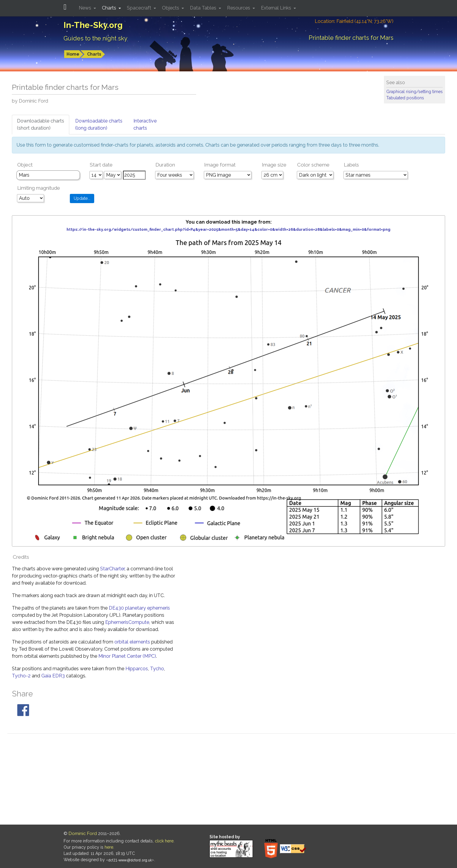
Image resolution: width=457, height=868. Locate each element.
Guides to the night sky (96, 38)
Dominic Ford (83, 834)
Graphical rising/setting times (415, 92)
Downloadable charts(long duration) (99, 124)
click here (164, 841)
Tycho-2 (21, 676)
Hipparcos (137, 669)
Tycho (157, 669)
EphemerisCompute (127, 622)
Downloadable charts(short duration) (41, 124)
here (109, 847)
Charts (94, 54)
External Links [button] (277, 8)
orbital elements (132, 642)
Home (73, 54)
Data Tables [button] (204, 8)
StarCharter (112, 569)
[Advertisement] (231, 780)
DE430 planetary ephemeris (139, 608)
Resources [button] (239, 8)
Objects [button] (171, 8)
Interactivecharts (145, 124)
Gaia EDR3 (53, 676)
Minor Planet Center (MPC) (127, 656)
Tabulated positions (405, 98)
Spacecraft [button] (140, 8)
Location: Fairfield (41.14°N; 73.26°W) (354, 21)
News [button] (86, 8)
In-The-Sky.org (93, 25)
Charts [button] (110, 8)
